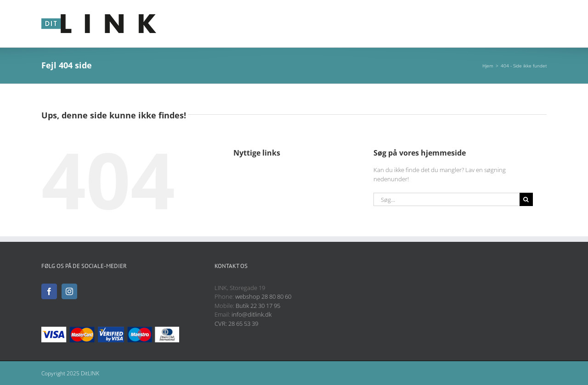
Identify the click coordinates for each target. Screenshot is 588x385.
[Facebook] (49, 291)
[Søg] (526, 199)
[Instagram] (69, 291)
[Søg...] (447, 199)
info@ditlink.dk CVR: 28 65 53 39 (243, 319)
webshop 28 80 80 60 (263, 296)
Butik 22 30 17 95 (258, 306)
